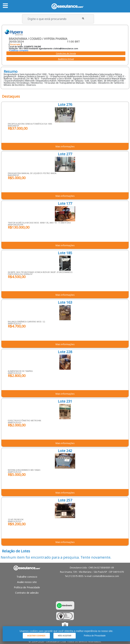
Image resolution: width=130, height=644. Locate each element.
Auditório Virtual (66, 59)
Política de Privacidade (27, 587)
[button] (83, 18)
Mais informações (65, 146)
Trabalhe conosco (27, 577)
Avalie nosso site (27, 582)
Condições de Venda (66, 53)
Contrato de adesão (27, 593)
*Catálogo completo (19, 50)
